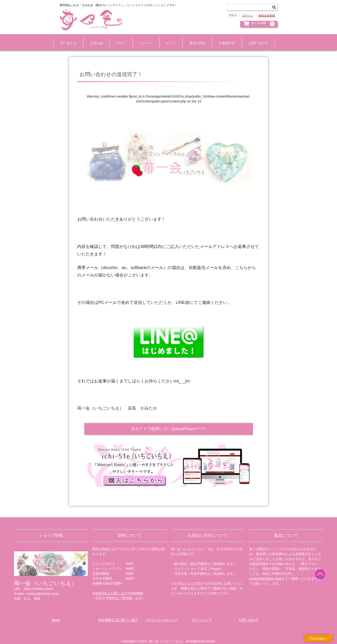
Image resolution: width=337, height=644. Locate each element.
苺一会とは (66, 39)
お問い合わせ (256, 39)
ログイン (248, 16)
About (56, 615)
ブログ (119, 39)
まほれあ (95, 39)
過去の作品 (195, 39)
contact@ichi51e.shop (265, 573)
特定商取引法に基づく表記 (118, 615)
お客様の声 (225, 39)
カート (169, 39)
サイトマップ (202, 615)
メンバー (144, 39)
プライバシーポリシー (161, 615)
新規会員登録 (267, 16)
